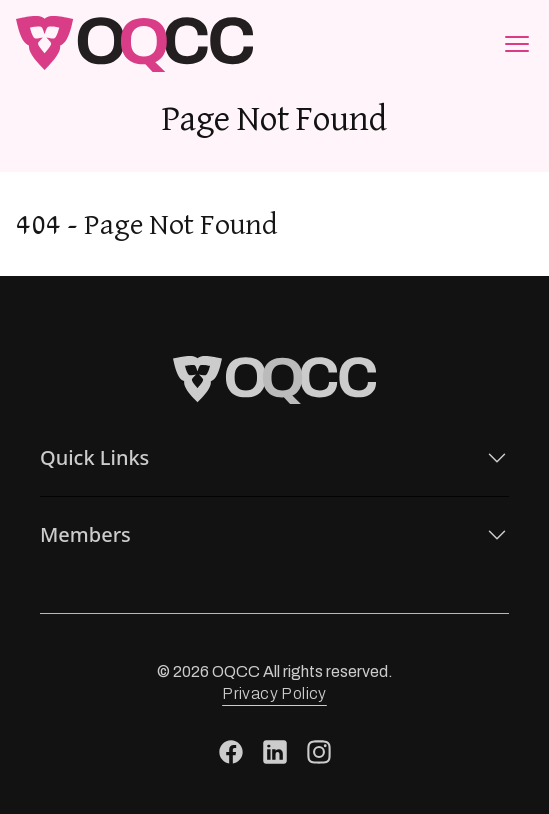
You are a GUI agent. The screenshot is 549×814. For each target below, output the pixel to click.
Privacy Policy (274, 693)
